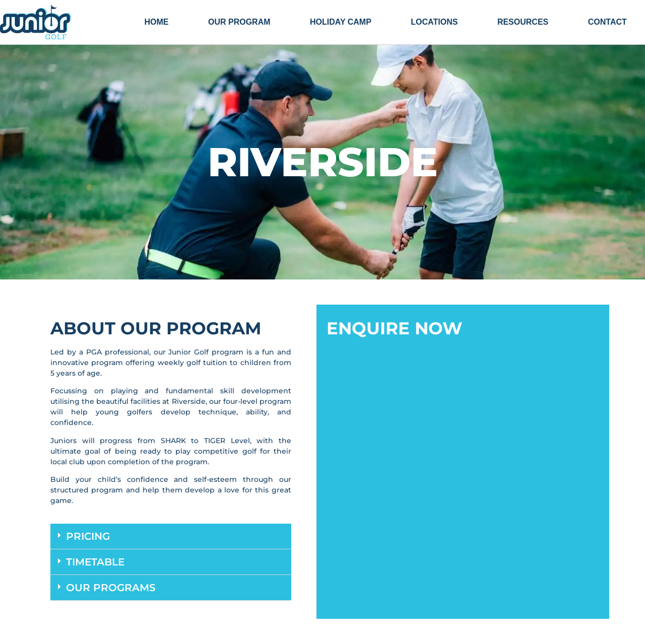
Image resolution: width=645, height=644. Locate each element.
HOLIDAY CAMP (341, 22)
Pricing (88, 536)
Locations (434, 22)
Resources (523, 22)
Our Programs (111, 588)
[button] (171, 536)
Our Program (239, 22)
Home (156, 22)
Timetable (95, 562)
